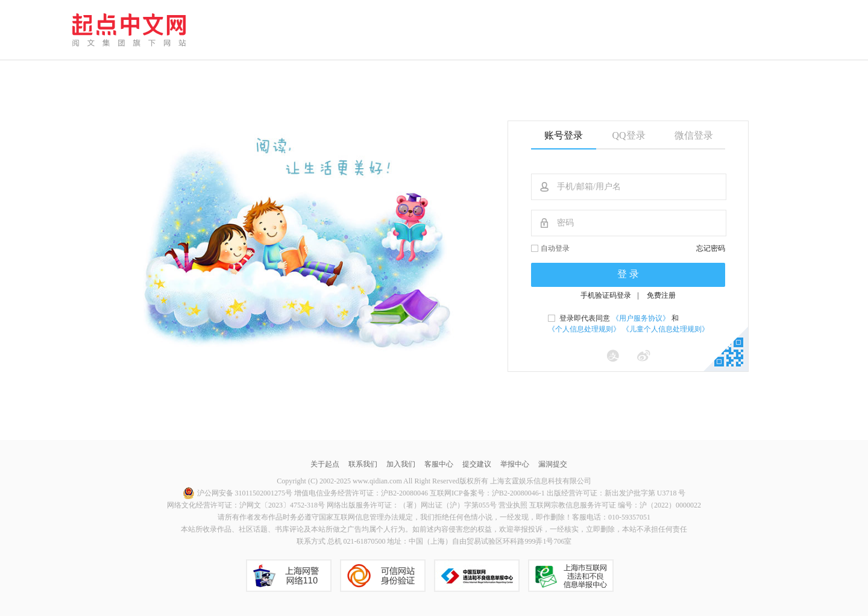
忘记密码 (711, 248)
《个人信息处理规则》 (584, 329)
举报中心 (515, 464)
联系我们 (363, 464)
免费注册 (661, 295)
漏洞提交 (553, 464)
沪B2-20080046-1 (518, 493)
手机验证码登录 (606, 295)
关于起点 (325, 464)
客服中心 (439, 464)
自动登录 (555, 248)
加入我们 (401, 464)
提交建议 (477, 464)
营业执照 (513, 505)
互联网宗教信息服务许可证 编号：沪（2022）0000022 (615, 505)
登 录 (628, 274)
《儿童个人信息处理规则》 (665, 329)
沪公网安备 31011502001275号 (238, 493)
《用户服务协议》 (641, 318)
